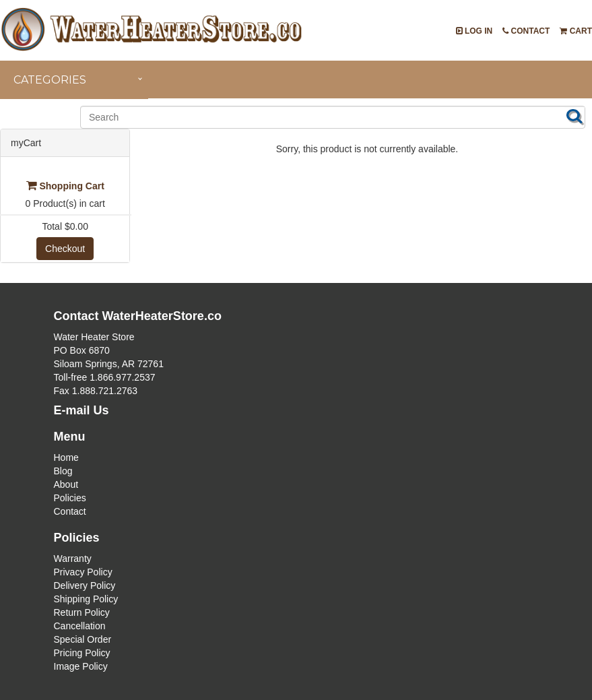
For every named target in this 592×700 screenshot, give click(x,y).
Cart (576, 31)
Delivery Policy (85, 585)
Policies (70, 498)
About (66, 484)
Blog (63, 471)
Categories (50, 80)
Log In (474, 31)
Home (66, 457)
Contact (526, 31)
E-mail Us (81, 410)
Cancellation (80, 626)
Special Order (83, 639)
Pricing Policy (82, 653)
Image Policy (81, 666)
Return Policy (82, 612)
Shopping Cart (65, 186)
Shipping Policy (86, 599)
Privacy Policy (83, 572)
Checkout (65, 249)
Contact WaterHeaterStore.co (138, 316)
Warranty (73, 559)
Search (574, 116)
